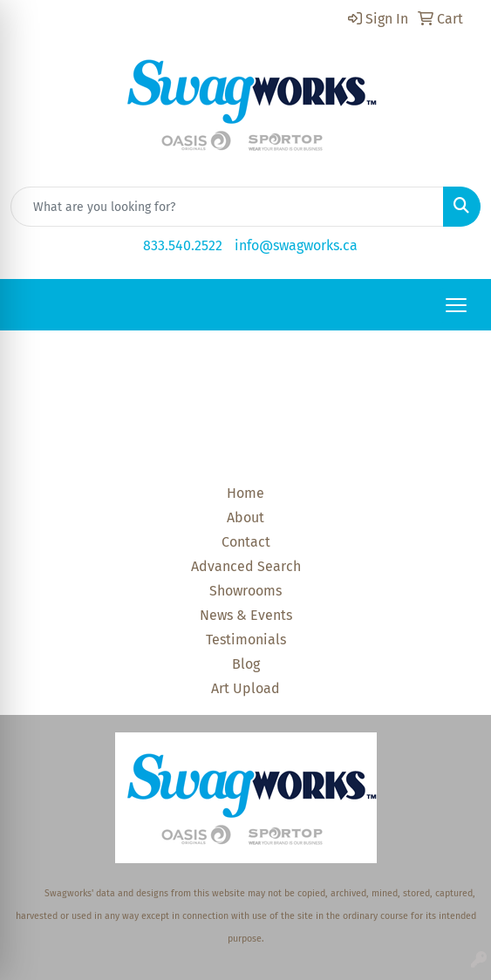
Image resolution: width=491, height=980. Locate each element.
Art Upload (245, 688)
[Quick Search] (227, 207)
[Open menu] (456, 305)
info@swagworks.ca (296, 245)
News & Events (246, 615)
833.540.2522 (183, 245)
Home (245, 493)
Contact (246, 542)
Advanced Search (246, 566)
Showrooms (245, 591)
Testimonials (246, 640)
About (245, 517)
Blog (246, 664)
